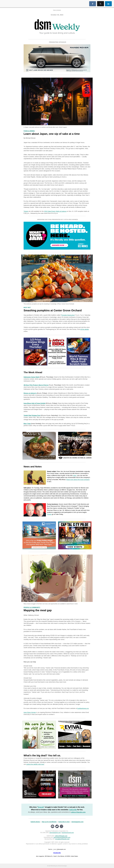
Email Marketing (52, 866)
